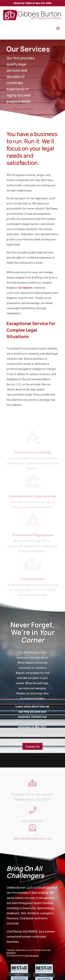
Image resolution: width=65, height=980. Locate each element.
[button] (58, 28)
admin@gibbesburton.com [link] (32, 839)
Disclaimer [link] (11, 953)
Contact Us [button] (32, 746)
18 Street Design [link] (32, 956)
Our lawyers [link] (25, 288)
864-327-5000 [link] (44, 3)
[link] (32, 20)
